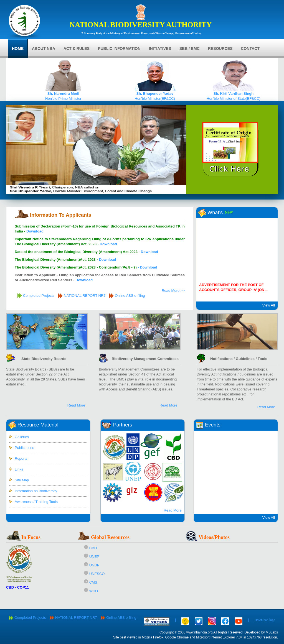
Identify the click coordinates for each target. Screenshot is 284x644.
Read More (76, 405)
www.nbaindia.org (200, 632)
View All (269, 305)
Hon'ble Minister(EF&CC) (155, 94)
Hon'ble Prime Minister (63, 94)
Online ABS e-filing (130, 296)
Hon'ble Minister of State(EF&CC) (234, 94)
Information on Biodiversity (36, 491)
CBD (93, 548)
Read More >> (173, 291)
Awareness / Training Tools (36, 502)
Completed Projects (39, 296)
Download (35, 231)
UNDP (94, 565)
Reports (21, 458)
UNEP (94, 557)
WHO (94, 591)
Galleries (22, 437)
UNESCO (97, 574)
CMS (93, 582)
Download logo (265, 620)
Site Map (22, 480)
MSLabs (272, 632)
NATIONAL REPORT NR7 (85, 296)
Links (19, 469)
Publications (24, 448)
